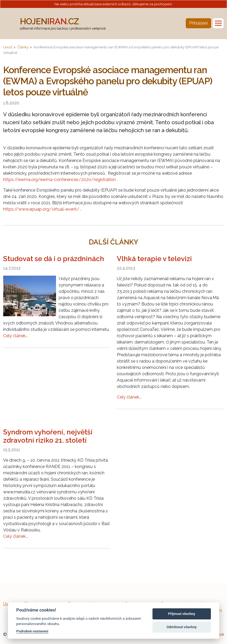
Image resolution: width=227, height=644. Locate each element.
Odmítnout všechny (182, 627)
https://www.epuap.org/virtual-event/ (41, 209)
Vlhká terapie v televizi (154, 259)
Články (23, 47)
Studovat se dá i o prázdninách (54, 259)
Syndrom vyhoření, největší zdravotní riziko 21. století (48, 436)
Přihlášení (198, 23)
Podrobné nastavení (32, 631)
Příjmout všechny (182, 614)
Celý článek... (16, 336)
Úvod (8, 47)
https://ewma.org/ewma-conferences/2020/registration (59, 180)
